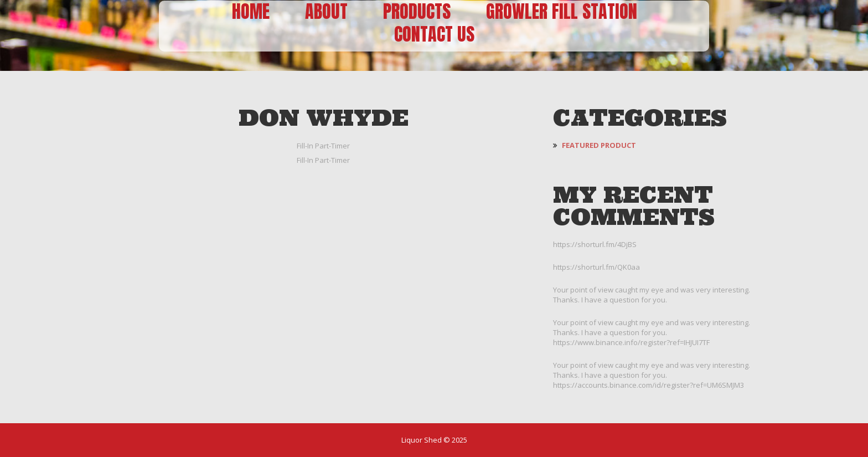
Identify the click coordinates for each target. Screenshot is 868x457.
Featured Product (599, 145)
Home (251, 12)
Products (417, 12)
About (326, 12)
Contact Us (434, 35)
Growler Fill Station (562, 12)
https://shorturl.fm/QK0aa (596, 267)
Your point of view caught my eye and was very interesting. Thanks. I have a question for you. (652, 295)
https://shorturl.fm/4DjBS (595, 244)
